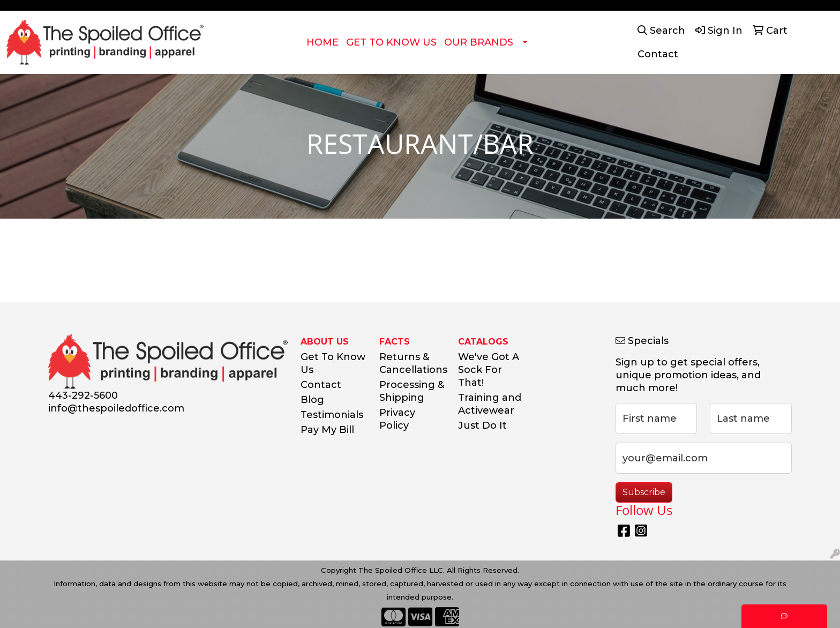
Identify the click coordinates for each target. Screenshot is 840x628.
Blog (312, 400)
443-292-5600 (83, 395)
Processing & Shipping (412, 391)
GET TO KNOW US (391, 42)
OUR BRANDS (479, 42)
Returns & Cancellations (412, 363)
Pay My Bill (327, 430)
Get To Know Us (333, 363)
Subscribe (644, 492)
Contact (321, 385)
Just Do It (482, 425)
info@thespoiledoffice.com (116, 408)
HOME (322, 42)
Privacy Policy (397, 419)
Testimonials (332, 415)
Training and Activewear (490, 404)
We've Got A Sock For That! (489, 370)
